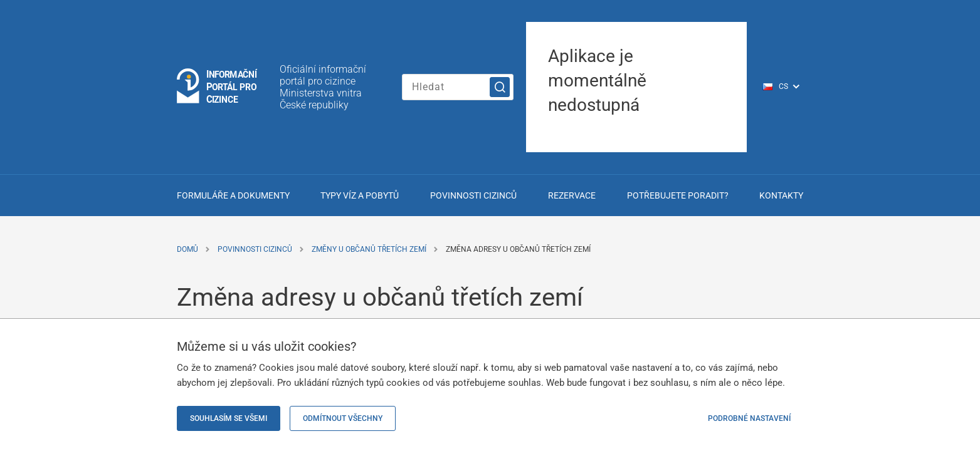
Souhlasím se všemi (229, 418)
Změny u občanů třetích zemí (369, 249)
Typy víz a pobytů (360, 195)
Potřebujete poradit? (678, 195)
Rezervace (572, 195)
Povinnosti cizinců (473, 195)
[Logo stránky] (218, 87)
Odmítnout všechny (343, 418)
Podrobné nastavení (749, 418)
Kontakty (781, 195)
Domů (187, 249)
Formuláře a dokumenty (233, 195)
